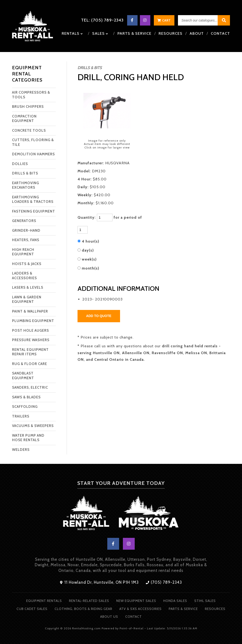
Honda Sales (175, 601)
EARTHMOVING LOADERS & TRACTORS (33, 200)
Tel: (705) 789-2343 (102, 20)
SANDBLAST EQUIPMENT (23, 376)
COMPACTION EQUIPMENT (24, 119)
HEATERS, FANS (26, 240)
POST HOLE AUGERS (30, 331)
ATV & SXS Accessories (140, 609)
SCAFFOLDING (25, 407)
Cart (164, 20)
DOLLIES (20, 164)
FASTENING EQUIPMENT (34, 211)
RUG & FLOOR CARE (30, 364)
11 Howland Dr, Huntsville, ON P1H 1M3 (99, 582)
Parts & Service (134, 33)
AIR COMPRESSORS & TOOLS (31, 95)
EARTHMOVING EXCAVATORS (26, 185)
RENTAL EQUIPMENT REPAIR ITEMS (30, 352)
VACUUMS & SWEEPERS (33, 426)
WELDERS (21, 450)
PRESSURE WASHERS (31, 340)
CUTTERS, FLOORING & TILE (33, 142)
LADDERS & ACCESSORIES (24, 276)
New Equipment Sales (136, 601)
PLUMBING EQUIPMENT (33, 321)
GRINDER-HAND (26, 231)
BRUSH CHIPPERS (28, 107)
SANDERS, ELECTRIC (30, 387)
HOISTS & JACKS (27, 264)
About (197, 33)
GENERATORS (24, 221)
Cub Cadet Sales (32, 609)
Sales (100, 33)
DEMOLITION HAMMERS (33, 154)
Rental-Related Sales (89, 601)
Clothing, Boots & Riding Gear (83, 609)
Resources (171, 33)
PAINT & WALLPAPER (30, 311)
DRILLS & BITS (25, 173)
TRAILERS (21, 416)
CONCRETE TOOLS (29, 131)
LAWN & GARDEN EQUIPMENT (27, 300)
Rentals (72, 33)
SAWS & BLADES (26, 397)
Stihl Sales (205, 601)
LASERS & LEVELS (28, 287)
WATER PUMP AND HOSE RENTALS (28, 438)
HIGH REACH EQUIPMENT (23, 252)
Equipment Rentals (44, 601)
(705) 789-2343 (164, 582)
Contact (220, 33)
